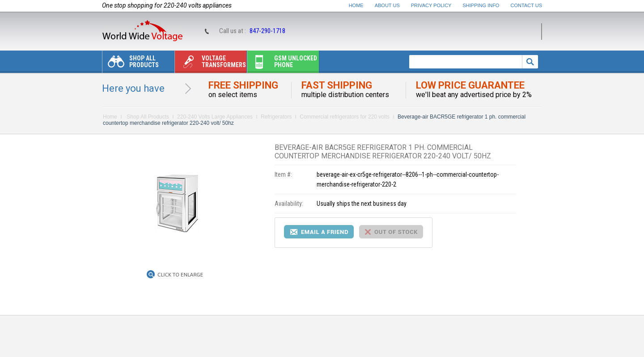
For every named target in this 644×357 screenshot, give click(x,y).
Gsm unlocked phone (282, 64)
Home (356, 5)
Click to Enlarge (180, 275)
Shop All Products (131, 64)
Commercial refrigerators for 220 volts (345, 117)
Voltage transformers (210, 64)
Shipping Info (481, 5)
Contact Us (527, 5)
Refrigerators (276, 117)
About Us (387, 5)
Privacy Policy (431, 5)
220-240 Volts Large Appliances (215, 117)
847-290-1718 (267, 31)
